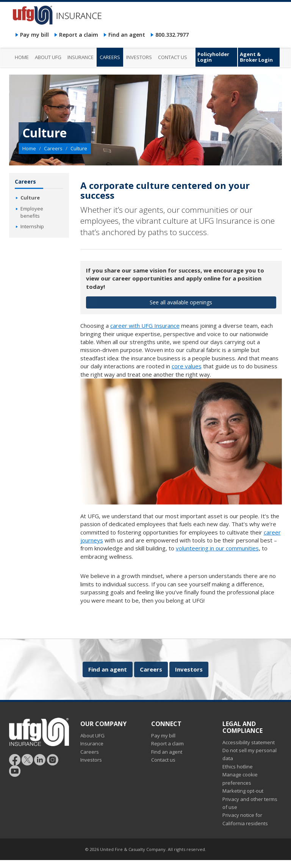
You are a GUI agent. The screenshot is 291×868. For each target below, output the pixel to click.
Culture (30, 198)
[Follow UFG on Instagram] (53, 759)
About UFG (92, 736)
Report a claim (79, 35)
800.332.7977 (172, 35)
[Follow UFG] (27, 759)
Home (29, 148)
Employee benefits (32, 212)
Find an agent (127, 35)
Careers (53, 148)
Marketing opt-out (243, 791)
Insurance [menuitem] (81, 57)
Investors (189, 669)
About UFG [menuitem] (48, 57)
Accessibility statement (249, 742)
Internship (32, 226)
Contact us (163, 760)
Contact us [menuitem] (173, 57)
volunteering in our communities (217, 548)
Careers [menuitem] (110, 57)
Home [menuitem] (22, 57)
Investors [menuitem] (139, 57)
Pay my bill (34, 35)
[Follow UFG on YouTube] (15, 771)
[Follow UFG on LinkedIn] (40, 759)
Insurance (92, 743)
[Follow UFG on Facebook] (15, 759)
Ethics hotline (238, 767)
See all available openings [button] (181, 302)
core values (187, 366)
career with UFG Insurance (145, 326)
